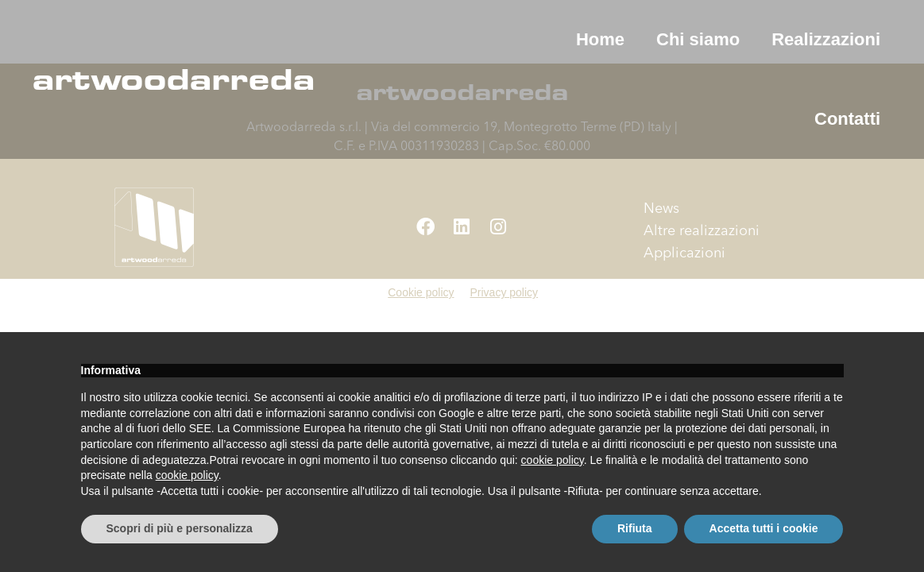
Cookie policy (421, 292)
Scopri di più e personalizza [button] (180, 528)
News (661, 209)
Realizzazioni (826, 39)
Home (600, 39)
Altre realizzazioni (702, 231)
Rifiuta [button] (635, 528)
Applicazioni (684, 253)
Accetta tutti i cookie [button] (764, 528)
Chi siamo (698, 39)
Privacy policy (505, 292)
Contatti (847, 119)
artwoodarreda (173, 79)
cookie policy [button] (553, 460)
